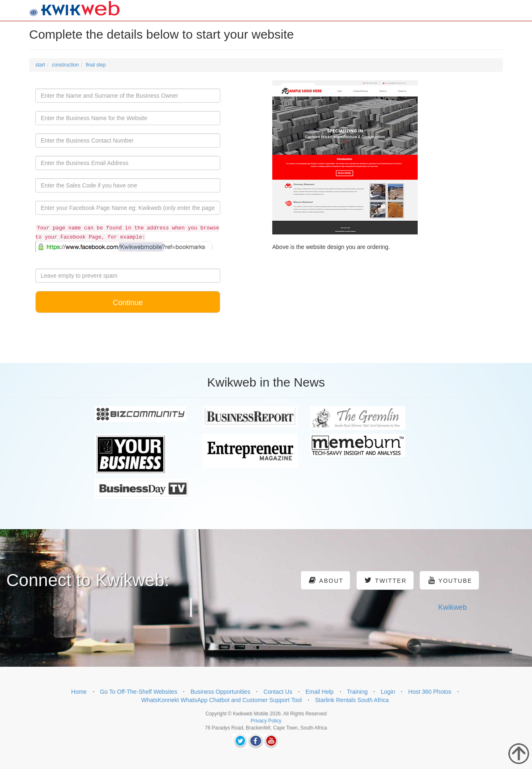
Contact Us (278, 692)
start (40, 65)
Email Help (320, 692)
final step (96, 65)
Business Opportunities (220, 692)
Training (357, 692)
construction (65, 65)
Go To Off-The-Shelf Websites (138, 692)
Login (388, 692)
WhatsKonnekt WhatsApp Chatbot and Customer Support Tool (222, 700)
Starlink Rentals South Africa (352, 700)
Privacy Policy (266, 721)
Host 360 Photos (430, 692)
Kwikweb (452, 607)
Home (79, 692)
